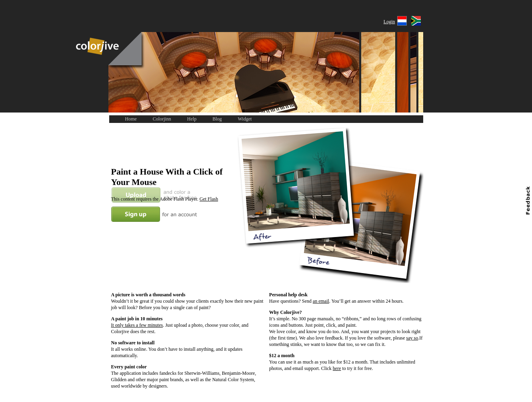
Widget (245, 119)
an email (321, 301)
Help (192, 119)
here (337, 368)
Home (131, 119)
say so (412, 338)
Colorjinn (162, 119)
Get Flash (209, 199)
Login (389, 22)
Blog (217, 119)
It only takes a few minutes (137, 325)
